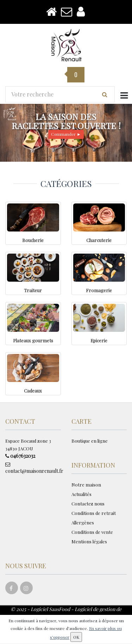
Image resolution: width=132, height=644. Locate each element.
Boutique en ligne (90, 441)
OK (76, 637)
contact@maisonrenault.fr (33, 468)
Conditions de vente (92, 532)
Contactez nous (88, 504)
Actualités (81, 494)
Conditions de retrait (94, 513)
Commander (66, 134)
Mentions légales (89, 541)
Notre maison (86, 485)
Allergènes (83, 522)
